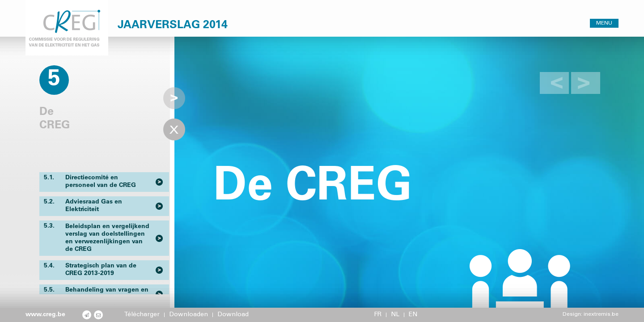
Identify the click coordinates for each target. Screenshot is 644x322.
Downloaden (189, 315)
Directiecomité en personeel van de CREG (90, 182)
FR (378, 315)
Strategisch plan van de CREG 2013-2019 (90, 270)
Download (233, 315)
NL (395, 315)
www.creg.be (45, 315)
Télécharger (142, 315)
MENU (604, 23)
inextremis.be (601, 314)
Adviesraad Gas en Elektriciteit (83, 206)
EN (413, 315)
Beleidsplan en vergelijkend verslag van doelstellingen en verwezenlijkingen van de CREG (97, 238)
